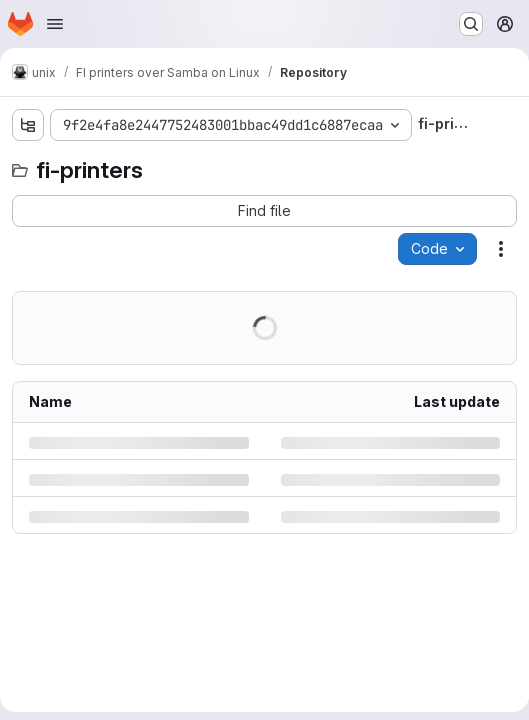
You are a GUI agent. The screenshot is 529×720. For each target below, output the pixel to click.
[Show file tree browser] (28, 125)
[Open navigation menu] (55, 24)
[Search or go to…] (471, 24)
